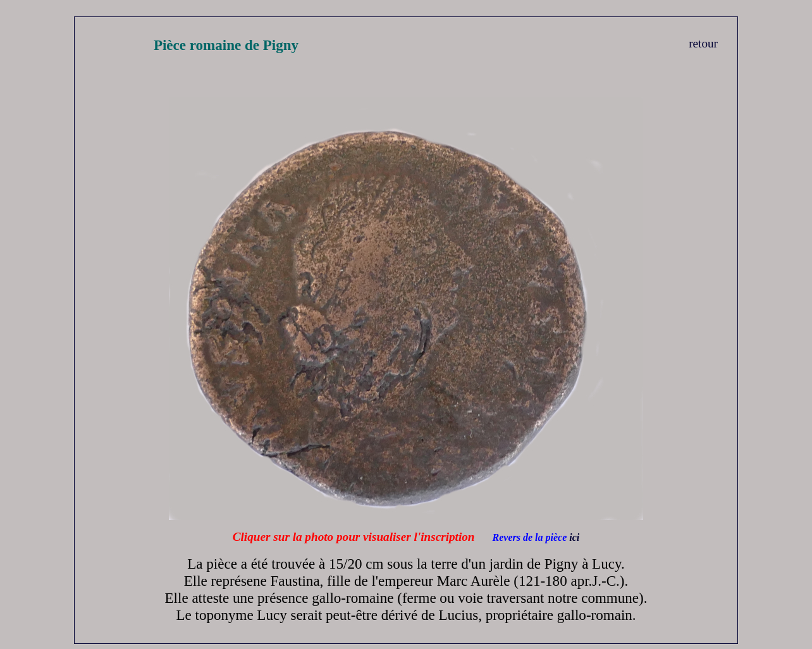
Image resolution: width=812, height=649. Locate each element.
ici (574, 537)
